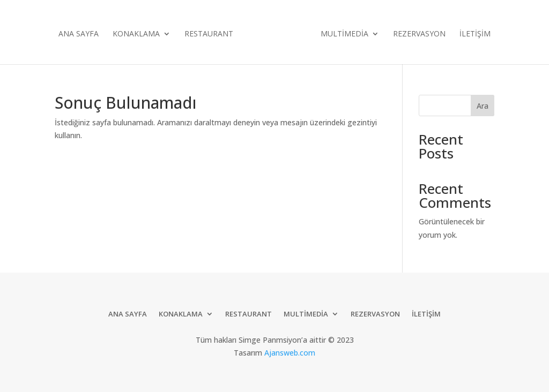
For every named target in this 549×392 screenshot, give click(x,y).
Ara (483, 106)
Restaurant (209, 34)
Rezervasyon (419, 34)
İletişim (475, 34)
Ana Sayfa (79, 34)
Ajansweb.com (290, 353)
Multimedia (344, 34)
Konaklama (136, 34)
